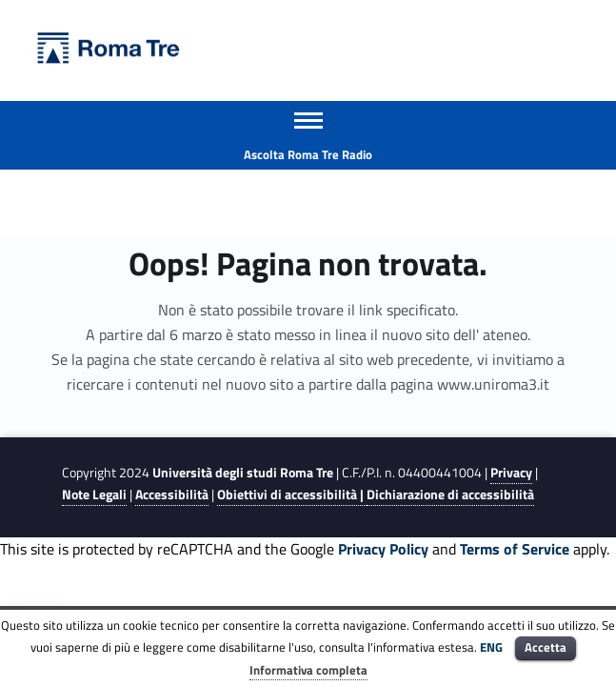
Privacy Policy (383, 549)
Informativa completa (308, 670)
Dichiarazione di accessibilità (450, 494)
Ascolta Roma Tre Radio (308, 154)
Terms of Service (515, 549)
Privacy (511, 473)
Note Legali (94, 494)
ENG (491, 647)
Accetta (546, 647)
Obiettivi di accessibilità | (292, 494)
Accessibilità (172, 494)
